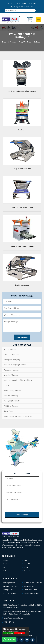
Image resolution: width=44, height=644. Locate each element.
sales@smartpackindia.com (22, 7)
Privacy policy (22, 631)
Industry (6, 571)
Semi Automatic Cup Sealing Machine (22, 91)
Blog (26, 560)
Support (27, 571)
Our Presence (8, 564)
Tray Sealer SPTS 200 (22, 169)
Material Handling (11, 396)
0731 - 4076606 (9, 622)
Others (6, 385)
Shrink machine (29, 586)
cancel (20, 633)
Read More (28, 547)
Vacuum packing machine (33, 583)
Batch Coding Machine (12, 391)
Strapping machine (10, 586)
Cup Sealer (22, 130)
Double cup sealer (22, 285)
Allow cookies (9, 633)
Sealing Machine (10, 349)
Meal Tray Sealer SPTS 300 (22, 207)
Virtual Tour (28, 564)
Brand (26, 567)
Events (6, 560)
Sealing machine (9, 583)
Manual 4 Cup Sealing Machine (22, 246)
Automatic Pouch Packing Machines (18, 380)
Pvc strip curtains (10, 593)
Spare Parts (8, 411)
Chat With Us (9, 639)
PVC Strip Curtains (11, 406)
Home (4, 42)
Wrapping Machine (11, 354)
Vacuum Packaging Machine (15, 365)
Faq (5, 567)
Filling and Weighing (12, 360)
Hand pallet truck (30, 590)
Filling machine (9, 590)
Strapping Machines (12, 370)
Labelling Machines (11, 375)
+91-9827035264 (29, 3)
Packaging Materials (12, 401)
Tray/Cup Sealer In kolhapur (30, 42)
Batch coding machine (32, 593)
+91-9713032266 (14, 3)
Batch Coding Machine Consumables (18, 416)
